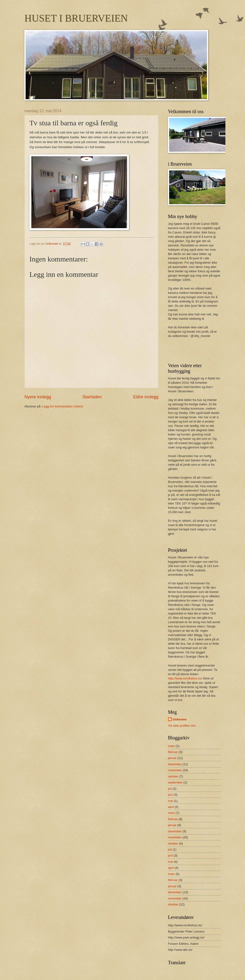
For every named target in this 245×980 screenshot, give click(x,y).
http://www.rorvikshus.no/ (185, 678)
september (175, 782)
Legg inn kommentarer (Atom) (63, 406)
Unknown (180, 719)
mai (170, 801)
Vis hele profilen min (182, 726)
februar (173, 752)
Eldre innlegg (146, 397)
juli (170, 789)
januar (172, 758)
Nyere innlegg (38, 397)
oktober (173, 776)
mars (171, 746)
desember (175, 764)
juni (170, 795)
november (175, 770)
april (171, 807)
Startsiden (92, 397)
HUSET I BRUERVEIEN (76, 18)
